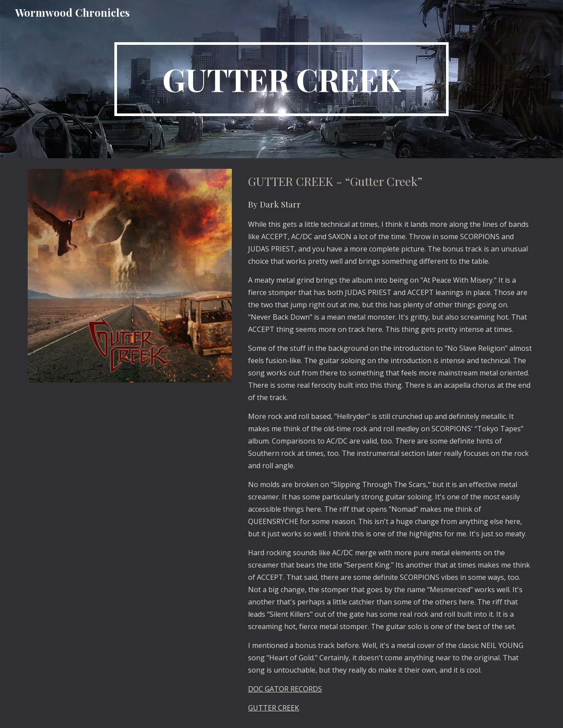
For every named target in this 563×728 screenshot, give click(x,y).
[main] (281, 79)
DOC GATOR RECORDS (285, 689)
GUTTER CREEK (274, 708)
